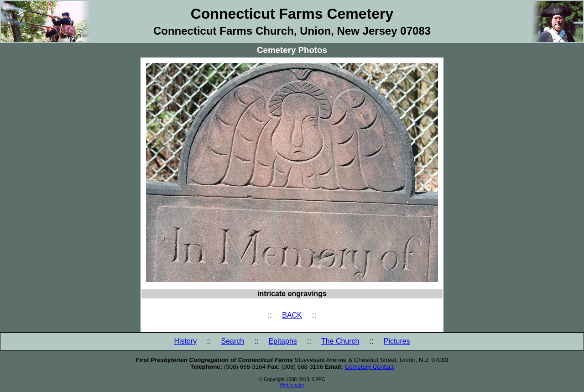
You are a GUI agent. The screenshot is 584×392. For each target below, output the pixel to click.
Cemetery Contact (369, 367)
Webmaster (292, 385)
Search (233, 341)
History (185, 341)
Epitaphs (283, 341)
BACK (292, 315)
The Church (340, 341)
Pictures (397, 341)
